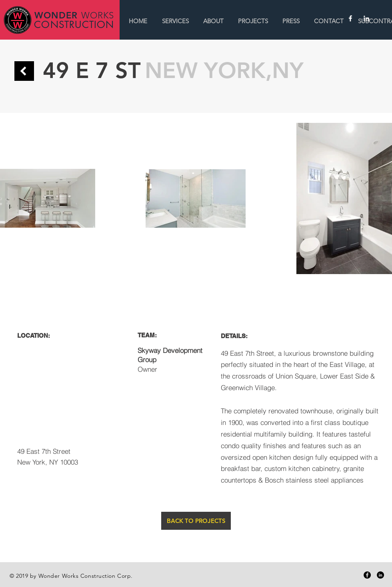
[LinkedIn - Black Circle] (380, 575)
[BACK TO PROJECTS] (196, 521)
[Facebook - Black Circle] (367, 575)
